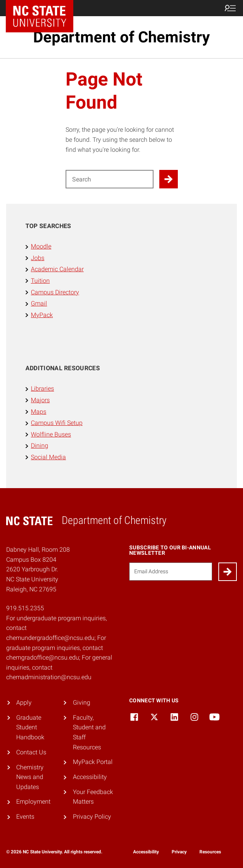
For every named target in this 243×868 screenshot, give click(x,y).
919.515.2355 (25, 608)
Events (25, 817)
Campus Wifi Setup (57, 423)
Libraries (42, 389)
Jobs (38, 258)
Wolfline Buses (51, 434)
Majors (40, 400)
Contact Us (31, 752)
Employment (33, 802)
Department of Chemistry (121, 37)
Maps (39, 412)
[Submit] (228, 572)
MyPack (42, 315)
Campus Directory (55, 292)
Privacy (179, 852)
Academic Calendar (57, 269)
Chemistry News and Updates (30, 777)
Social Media (48, 457)
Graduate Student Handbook (30, 727)
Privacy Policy (92, 817)
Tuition (40, 281)
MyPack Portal (93, 762)
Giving (82, 703)
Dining (40, 446)
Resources (210, 852)
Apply (24, 703)
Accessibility (90, 777)
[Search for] (110, 179)
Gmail (39, 303)
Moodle (41, 246)
